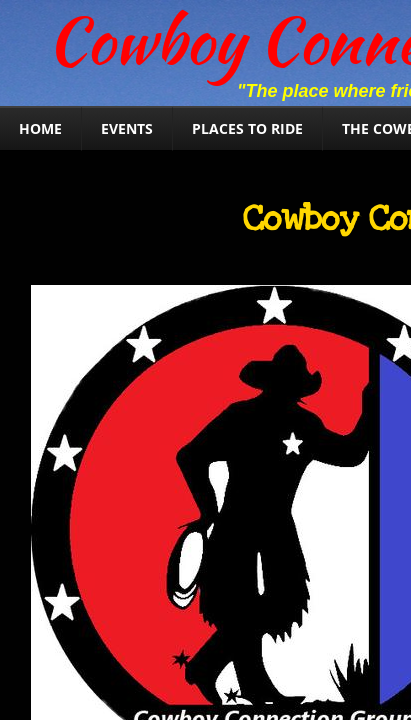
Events (127, 128)
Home (40, 128)
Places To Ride (247, 128)
